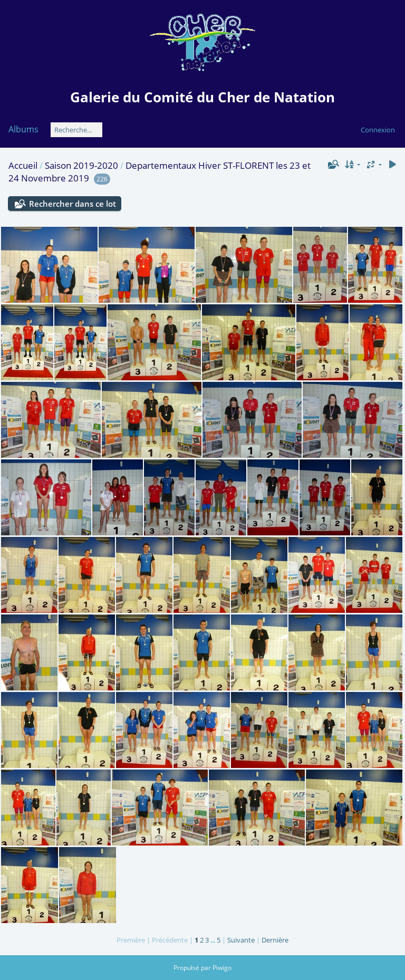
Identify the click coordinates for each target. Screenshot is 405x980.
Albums (23, 129)
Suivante (241, 940)
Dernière (275, 940)
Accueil (23, 165)
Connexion (378, 130)
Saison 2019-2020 (81, 165)
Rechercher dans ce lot (73, 204)
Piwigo (222, 968)
